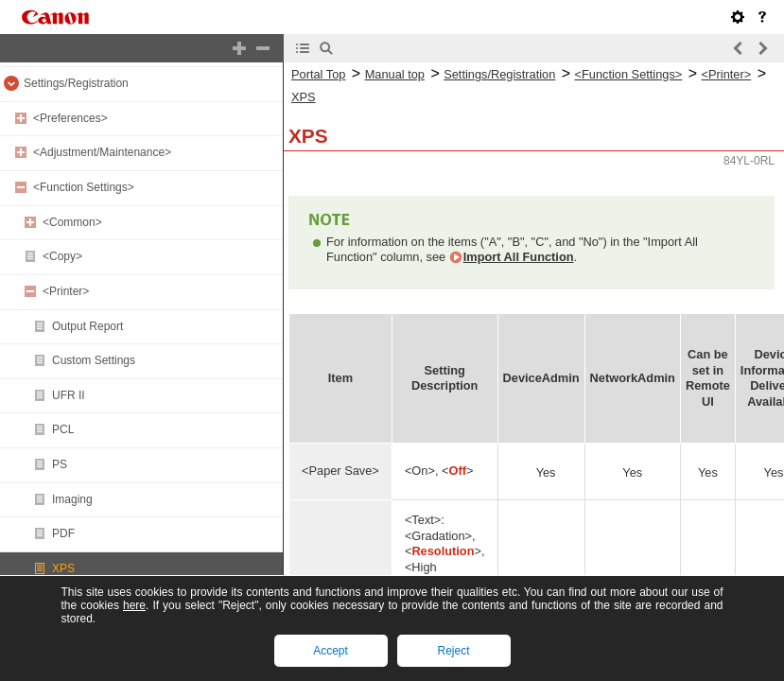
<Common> (72, 222)
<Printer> (66, 291)
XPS (63, 568)
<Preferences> (70, 118)
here (134, 605)
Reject (453, 651)
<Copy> (62, 256)
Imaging (72, 499)
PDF (63, 533)
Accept (331, 651)
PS (60, 464)
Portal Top (318, 74)
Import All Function (519, 257)
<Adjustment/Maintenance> (102, 152)
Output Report (87, 326)
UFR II (69, 395)
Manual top (395, 74)
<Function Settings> (84, 187)
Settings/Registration (76, 83)
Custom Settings (94, 360)
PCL (63, 429)
